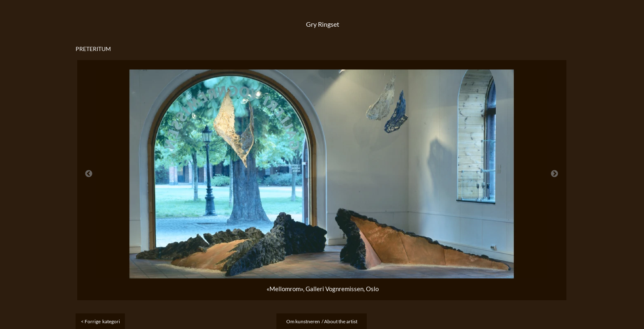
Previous (89, 174)
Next (554, 174)
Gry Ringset (323, 24)
